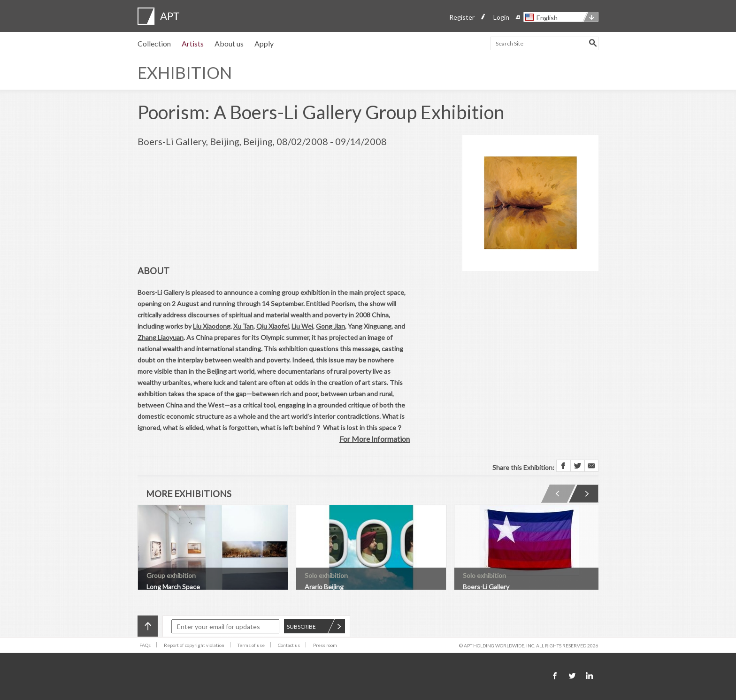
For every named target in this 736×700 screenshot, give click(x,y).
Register (462, 17)
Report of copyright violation (194, 645)
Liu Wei (302, 326)
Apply (264, 43)
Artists (193, 43)
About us (229, 43)
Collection (154, 43)
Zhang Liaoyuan (161, 337)
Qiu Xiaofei (272, 326)
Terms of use (251, 645)
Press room (325, 645)
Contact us (289, 645)
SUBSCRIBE (314, 627)
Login (501, 17)
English (547, 18)
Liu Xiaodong (212, 326)
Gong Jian (330, 326)
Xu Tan (243, 326)
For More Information (375, 439)
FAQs (145, 645)
